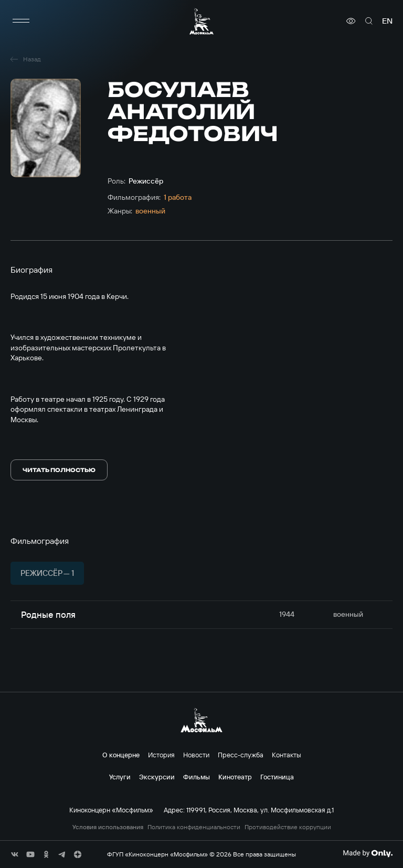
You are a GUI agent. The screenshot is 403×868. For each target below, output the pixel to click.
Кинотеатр (235, 777)
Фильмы (197, 777)
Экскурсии (157, 777)
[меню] (21, 21)
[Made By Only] (368, 853)
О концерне (121, 755)
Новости (196, 755)
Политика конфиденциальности (194, 827)
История (161, 755)
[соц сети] (15, 854)
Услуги (120, 777)
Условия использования (108, 827)
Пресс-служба (241, 755)
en (387, 21)
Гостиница (277, 777)
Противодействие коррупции (288, 827)
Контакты (287, 755)
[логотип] (201, 21)
